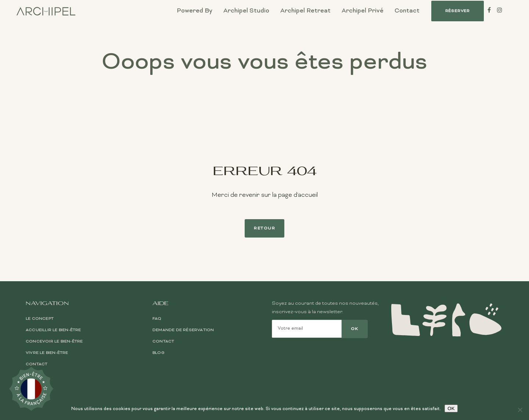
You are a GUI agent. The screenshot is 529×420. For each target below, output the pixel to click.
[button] (458, 11)
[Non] (520, 410)
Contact (37, 364)
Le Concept (40, 319)
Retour (264, 228)
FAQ (157, 319)
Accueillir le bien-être (53, 330)
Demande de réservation (183, 330)
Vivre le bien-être (47, 353)
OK (451, 408)
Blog (159, 353)
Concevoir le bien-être (54, 341)
